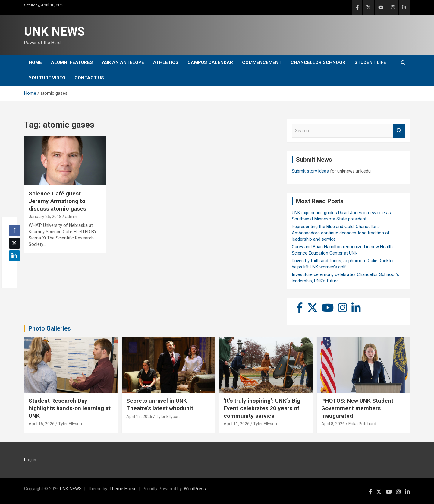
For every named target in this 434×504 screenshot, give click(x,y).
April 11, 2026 (237, 424)
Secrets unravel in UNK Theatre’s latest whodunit (160, 404)
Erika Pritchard (362, 424)
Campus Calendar (210, 62)
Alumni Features (72, 62)
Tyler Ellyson (70, 424)
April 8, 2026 (333, 424)
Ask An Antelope (123, 62)
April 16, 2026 (42, 424)
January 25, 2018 (45, 217)
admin (71, 217)
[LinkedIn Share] (14, 256)
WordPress (195, 489)
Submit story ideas (310, 171)
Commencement (262, 62)
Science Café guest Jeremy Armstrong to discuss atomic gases (57, 201)
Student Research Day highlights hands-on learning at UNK (70, 408)
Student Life (370, 62)
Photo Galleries (50, 328)
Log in (30, 460)
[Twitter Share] (14, 243)
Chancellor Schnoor (318, 62)
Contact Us (89, 78)
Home (35, 62)
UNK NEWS (54, 32)
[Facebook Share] (14, 230)
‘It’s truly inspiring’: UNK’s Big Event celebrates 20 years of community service (262, 408)
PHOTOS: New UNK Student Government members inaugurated (357, 408)
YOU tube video (47, 78)
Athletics (166, 62)
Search (399, 131)
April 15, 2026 (139, 417)
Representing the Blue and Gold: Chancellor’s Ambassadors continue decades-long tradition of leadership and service (341, 233)
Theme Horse (123, 489)
